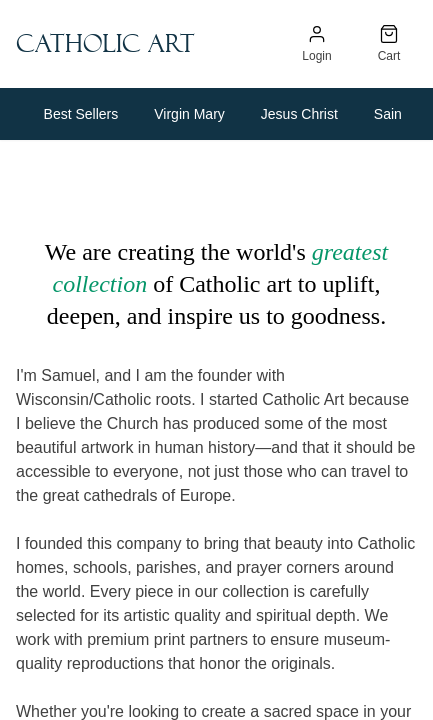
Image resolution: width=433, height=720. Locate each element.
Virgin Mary (189, 114)
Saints (393, 114)
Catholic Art (105, 44)
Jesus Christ (299, 114)
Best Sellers (81, 114)
